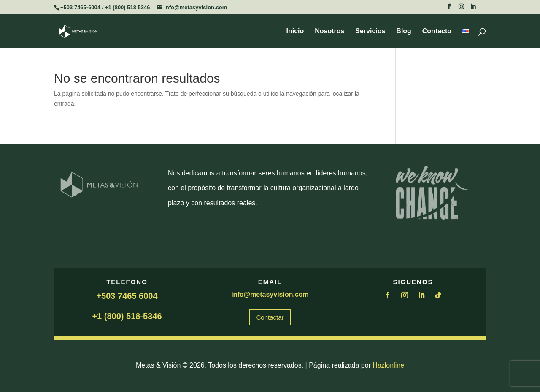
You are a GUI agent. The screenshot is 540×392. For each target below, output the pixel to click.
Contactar (270, 317)
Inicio (295, 31)
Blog (404, 31)
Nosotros (329, 31)
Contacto (437, 31)
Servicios (370, 31)
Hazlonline (388, 365)
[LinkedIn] (473, 9)
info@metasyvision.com (270, 294)
